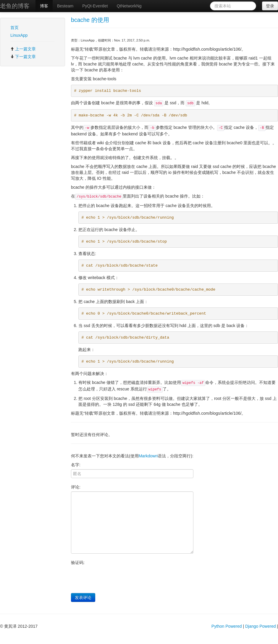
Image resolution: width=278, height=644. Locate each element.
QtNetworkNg (129, 6)
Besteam (65, 6)
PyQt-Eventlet (95, 6)
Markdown (148, 456)
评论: (76, 487)
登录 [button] (270, 6)
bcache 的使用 (90, 20)
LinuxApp (19, 35)
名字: (76, 465)
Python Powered (227, 626)
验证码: (78, 563)
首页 (14, 28)
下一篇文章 (23, 57)
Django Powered (261, 626)
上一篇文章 (23, 49)
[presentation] (116, 579)
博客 (44, 6)
